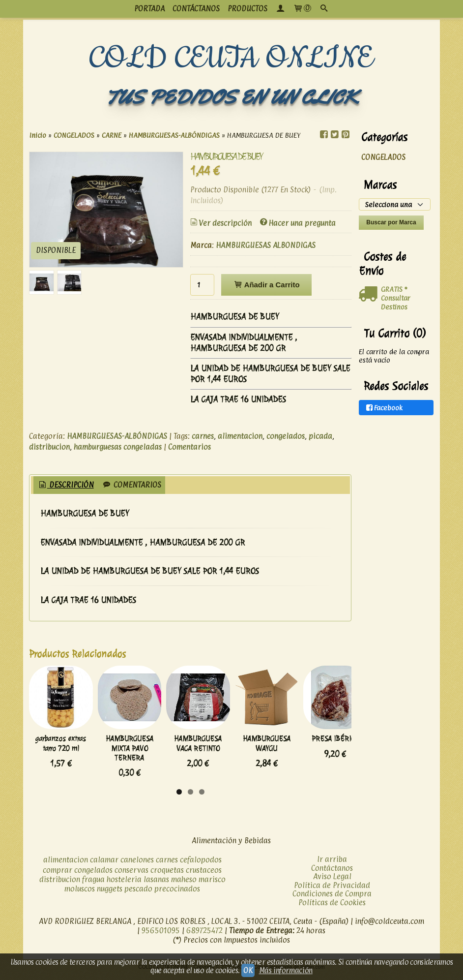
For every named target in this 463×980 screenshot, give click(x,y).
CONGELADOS (383, 157)
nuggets (110, 894)
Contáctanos (332, 873)
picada (320, 436)
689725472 (204, 936)
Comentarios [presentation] (131, 485)
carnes (203, 436)
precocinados (177, 894)
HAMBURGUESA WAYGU (317, 753)
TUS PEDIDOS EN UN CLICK (231, 97)
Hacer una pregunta (297, 223)
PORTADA (149, 9)
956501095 (161, 936)
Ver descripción (220, 223)
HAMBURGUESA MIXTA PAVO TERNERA (151, 758)
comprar (58, 875)
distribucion (49, 447)
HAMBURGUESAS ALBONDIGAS (266, 245)
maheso (184, 885)
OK (248, 970)
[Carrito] (302, 9)
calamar (104, 865)
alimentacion (240, 436)
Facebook (383, 408)
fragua (93, 885)
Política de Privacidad (332, 890)
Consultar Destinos (396, 302)
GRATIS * (394, 289)
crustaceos (204, 875)
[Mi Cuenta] (280, 9)
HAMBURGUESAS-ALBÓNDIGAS (117, 436)
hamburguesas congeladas (118, 447)
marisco (212, 885)
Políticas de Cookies (332, 907)
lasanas (156, 885)
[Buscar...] (324, 9)
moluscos (80, 894)
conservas (131, 875)
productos (247, 9)
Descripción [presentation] (66, 485)
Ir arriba (332, 865)
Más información (286, 970)
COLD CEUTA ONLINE (231, 59)
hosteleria (124, 885)
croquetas (167, 875)
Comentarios (189, 447)
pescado (138, 894)
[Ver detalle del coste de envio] (370, 294)
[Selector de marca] (394, 204)
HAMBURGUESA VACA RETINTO (234, 758)
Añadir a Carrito (266, 285)
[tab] (66, 485)
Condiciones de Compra (332, 899)
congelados (286, 436)
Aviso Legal (332, 882)
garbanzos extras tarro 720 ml (68, 758)
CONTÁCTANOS (196, 9)
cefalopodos (201, 865)
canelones (137, 865)
